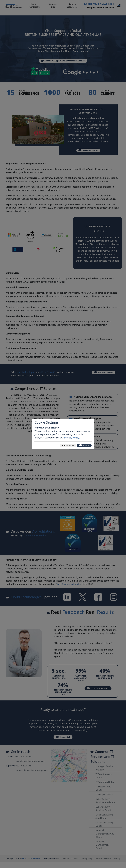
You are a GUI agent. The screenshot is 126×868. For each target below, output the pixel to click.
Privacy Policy (72, 436)
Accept (83, 445)
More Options (64, 445)
